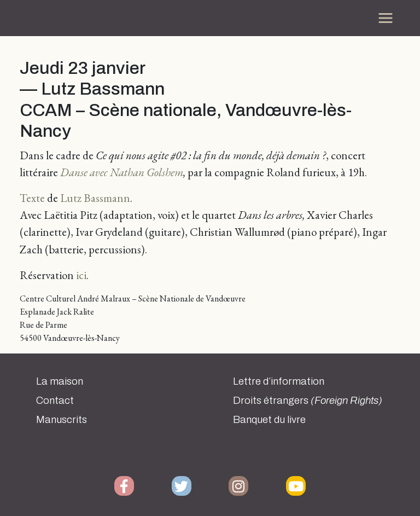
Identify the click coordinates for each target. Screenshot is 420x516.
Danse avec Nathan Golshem (122, 172)
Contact (55, 401)
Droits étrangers (308, 401)
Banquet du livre (269, 420)
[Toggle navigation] (386, 18)
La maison (60, 381)
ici (81, 275)
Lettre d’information (279, 381)
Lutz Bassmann (95, 198)
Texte (32, 198)
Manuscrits (62, 420)
